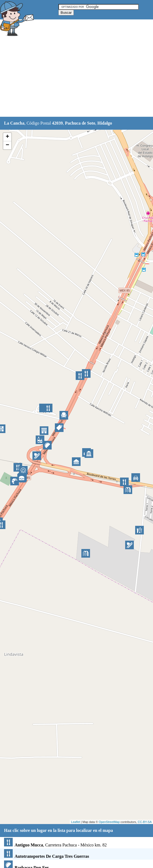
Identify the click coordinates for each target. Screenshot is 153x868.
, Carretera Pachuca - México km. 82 (55, 845)
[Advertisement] (76, 77)
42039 (57, 123)
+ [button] (7, 137)
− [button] (7, 145)
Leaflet (76, 822)
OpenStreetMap (109, 822)
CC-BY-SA (145, 822)
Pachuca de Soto (80, 123)
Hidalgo (105, 123)
